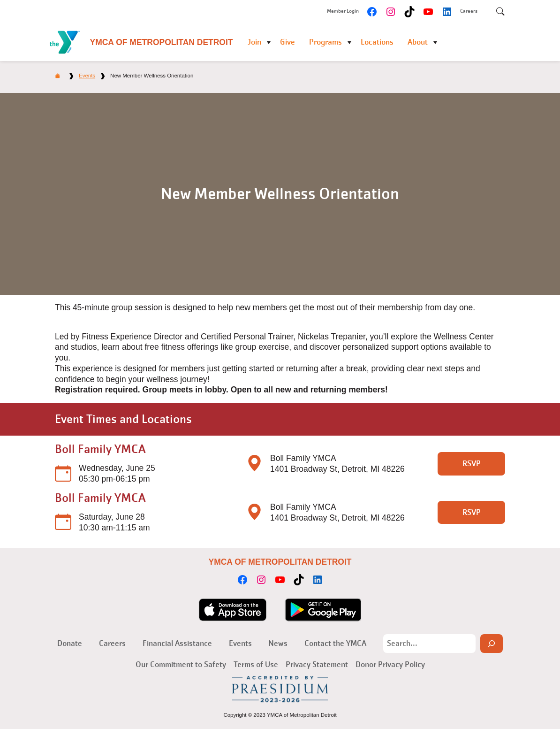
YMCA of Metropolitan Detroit (162, 42)
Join (254, 42)
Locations (377, 42)
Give (288, 42)
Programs (325, 42)
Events (87, 76)
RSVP (472, 464)
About (418, 42)
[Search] (492, 644)
